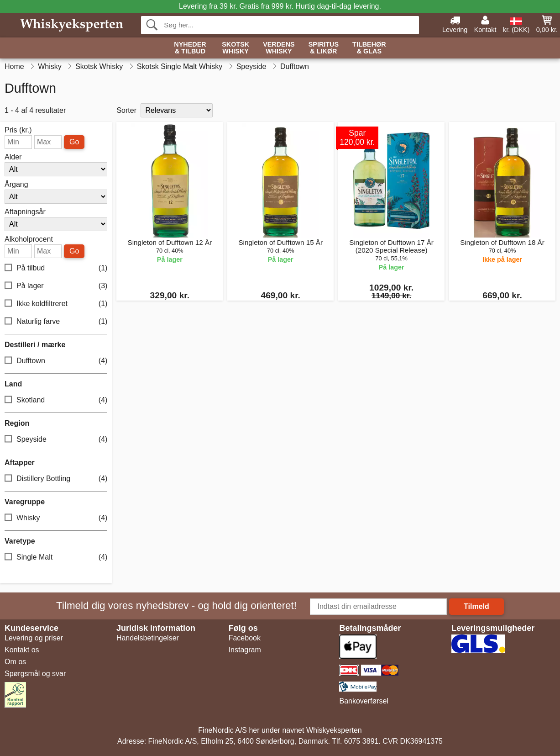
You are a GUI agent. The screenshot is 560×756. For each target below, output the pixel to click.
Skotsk (236, 48)
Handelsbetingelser (148, 638)
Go (74, 142)
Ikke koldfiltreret (56, 304)
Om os (15, 662)
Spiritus (324, 48)
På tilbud (56, 268)
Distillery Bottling (56, 479)
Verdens (279, 48)
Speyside (56, 440)
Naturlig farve (56, 322)
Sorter (126, 110)
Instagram (245, 650)
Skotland (56, 400)
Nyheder (190, 48)
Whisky (56, 518)
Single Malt (56, 558)
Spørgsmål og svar (35, 674)
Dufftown (56, 361)
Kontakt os (22, 650)
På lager (56, 286)
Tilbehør (369, 48)
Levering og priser (34, 638)
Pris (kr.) (18, 130)
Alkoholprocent (29, 239)
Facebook (245, 638)
